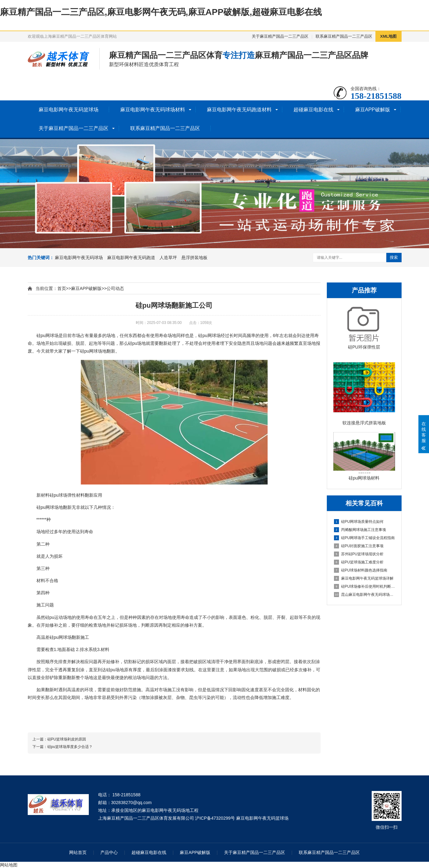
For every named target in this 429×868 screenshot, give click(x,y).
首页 (62, 288)
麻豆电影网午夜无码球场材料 (153, 110)
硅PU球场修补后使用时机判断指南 (365, 586)
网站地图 (9, 865)
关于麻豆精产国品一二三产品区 (280, 36)
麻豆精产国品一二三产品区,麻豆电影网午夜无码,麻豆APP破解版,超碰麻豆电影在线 (161, 12)
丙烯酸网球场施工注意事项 (360, 530)
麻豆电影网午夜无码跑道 (131, 258)
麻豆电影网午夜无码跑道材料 (239, 110)
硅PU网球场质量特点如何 (359, 522)
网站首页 (78, 852)
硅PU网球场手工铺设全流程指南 (365, 538)
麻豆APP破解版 (373, 110)
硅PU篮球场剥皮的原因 (67, 739)
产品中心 (109, 852)
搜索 (394, 257)
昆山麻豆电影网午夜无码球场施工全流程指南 (365, 595)
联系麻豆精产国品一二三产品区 (344, 36)
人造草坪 (168, 258)
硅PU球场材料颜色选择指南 (361, 570)
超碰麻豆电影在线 (313, 110)
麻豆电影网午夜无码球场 (79, 258)
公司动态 (115, 288)
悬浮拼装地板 (194, 258)
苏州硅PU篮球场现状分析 (359, 554)
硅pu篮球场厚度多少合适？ (70, 747)
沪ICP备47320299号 (215, 818)
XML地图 (388, 36)
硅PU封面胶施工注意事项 (359, 546)
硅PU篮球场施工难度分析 (359, 562)
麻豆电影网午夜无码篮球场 (69, 110)
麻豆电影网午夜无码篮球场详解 (364, 578)
